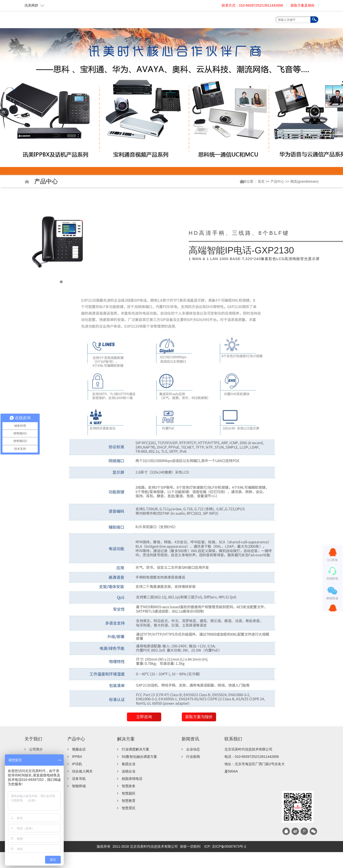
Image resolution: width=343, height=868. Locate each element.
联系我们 (233, 739)
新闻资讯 (190, 739)
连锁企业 (129, 771)
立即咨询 (144, 717)
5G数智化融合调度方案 (140, 757)
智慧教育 (129, 801)
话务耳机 (79, 779)
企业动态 (193, 749)
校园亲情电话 (132, 779)
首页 (121, 30)
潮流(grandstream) (304, 181)
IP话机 (77, 764)
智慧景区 (129, 808)
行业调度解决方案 (135, 749)
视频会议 (79, 749)
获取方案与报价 (199, 717)
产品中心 (278, 181)
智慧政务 (129, 786)
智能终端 (79, 786)
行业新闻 (193, 757)
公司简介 (36, 749)
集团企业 (129, 764)
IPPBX (77, 757)
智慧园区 (129, 793)
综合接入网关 (82, 771)
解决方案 (126, 739)
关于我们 (33, 739)
